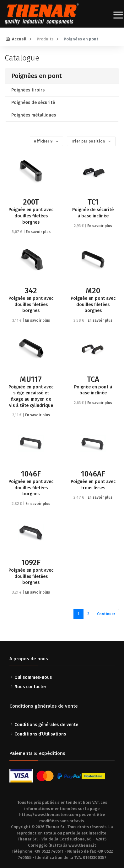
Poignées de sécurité (33, 103)
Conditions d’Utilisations (40, 734)
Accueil (19, 39)
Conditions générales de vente (46, 725)
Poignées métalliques (34, 115)
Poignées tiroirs (28, 90)
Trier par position (89, 141)
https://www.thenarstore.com (49, 815)
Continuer (106, 614)
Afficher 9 (44, 141)
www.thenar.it (82, 845)
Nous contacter (30, 687)
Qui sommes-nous (33, 677)
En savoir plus (38, 232)
